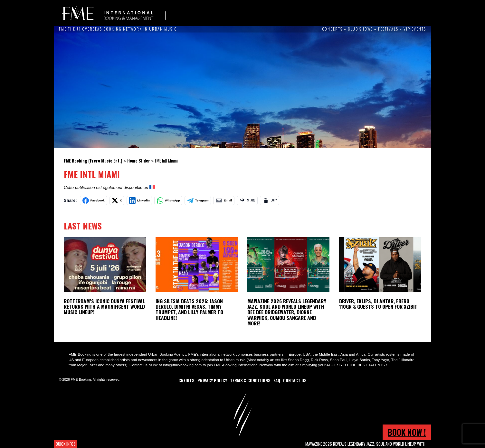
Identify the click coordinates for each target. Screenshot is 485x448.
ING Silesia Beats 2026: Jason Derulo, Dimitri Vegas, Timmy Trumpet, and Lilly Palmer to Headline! (189, 309)
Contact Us (295, 380)
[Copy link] (270, 201)
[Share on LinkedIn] (139, 201)
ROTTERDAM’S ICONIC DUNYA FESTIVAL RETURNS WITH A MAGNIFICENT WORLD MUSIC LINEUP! (104, 306)
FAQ (277, 380)
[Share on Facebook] (94, 201)
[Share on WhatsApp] (168, 201)
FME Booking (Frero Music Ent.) (114, 13)
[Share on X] (117, 201)
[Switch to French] (152, 187)
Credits (186, 380)
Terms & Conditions (250, 380)
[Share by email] (224, 201)
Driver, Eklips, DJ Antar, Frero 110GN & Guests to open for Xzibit (378, 304)
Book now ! (407, 432)
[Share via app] (247, 201)
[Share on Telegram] (198, 201)
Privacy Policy (212, 380)
